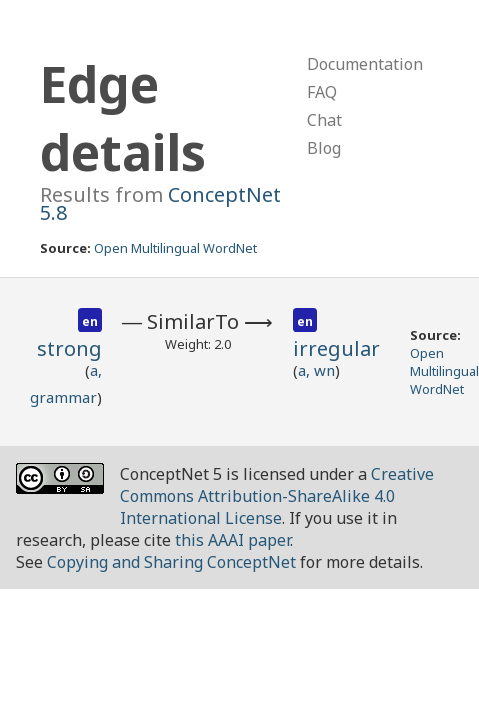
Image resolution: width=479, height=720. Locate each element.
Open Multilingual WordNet (175, 248)
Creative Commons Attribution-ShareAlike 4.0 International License (277, 496)
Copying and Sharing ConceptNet (171, 562)
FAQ (322, 92)
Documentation (365, 64)
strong (69, 348)
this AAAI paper (232, 540)
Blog (324, 148)
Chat (324, 120)
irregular (336, 348)
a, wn (316, 370)
